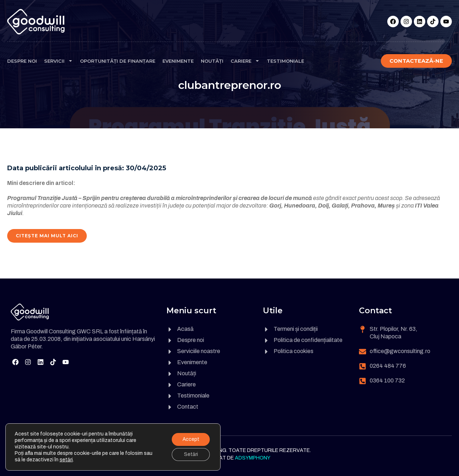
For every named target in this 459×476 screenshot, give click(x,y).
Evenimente (178, 61)
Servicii (58, 61)
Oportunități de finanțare (118, 61)
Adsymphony (253, 458)
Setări (191, 454)
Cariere (245, 61)
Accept (190, 439)
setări (66, 460)
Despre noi (22, 61)
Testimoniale (285, 61)
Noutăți (212, 61)
